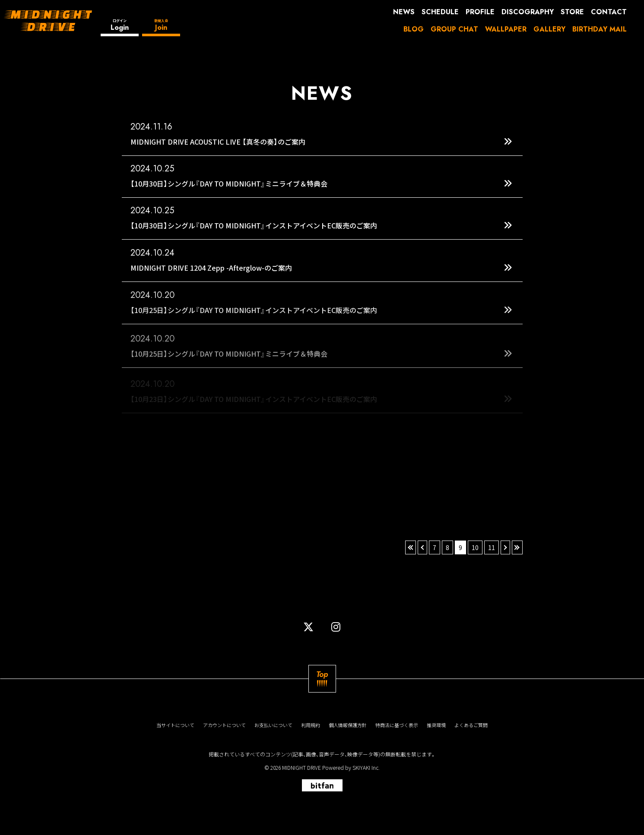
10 (475, 547)
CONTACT (609, 12)
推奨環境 (436, 725)
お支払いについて (273, 725)
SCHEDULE (440, 12)
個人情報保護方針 (348, 725)
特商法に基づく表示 (397, 725)
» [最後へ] (517, 547)
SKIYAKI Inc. (366, 767)
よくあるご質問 (471, 725)
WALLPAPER (506, 29)
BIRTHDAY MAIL (600, 29)
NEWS (404, 12)
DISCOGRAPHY (528, 12)
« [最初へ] (411, 547)
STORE (572, 12)
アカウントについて (224, 725)
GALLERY (549, 29)
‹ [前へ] (422, 547)
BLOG (414, 29)
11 (492, 547)
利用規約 (311, 725)
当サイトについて (175, 725)
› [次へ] (505, 547)
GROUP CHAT (454, 29)
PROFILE (480, 12)
